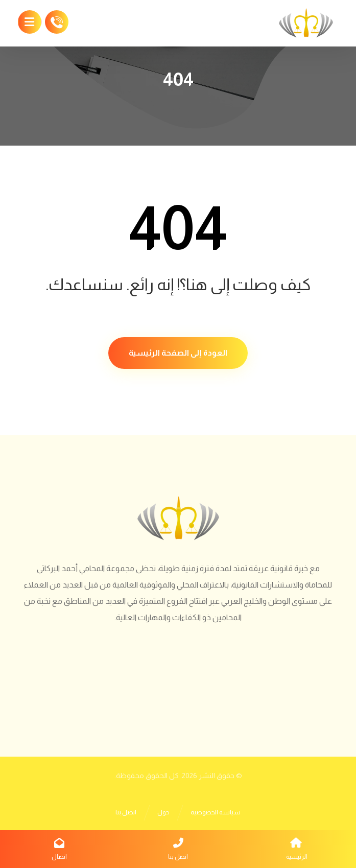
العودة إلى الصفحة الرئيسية (178, 353)
